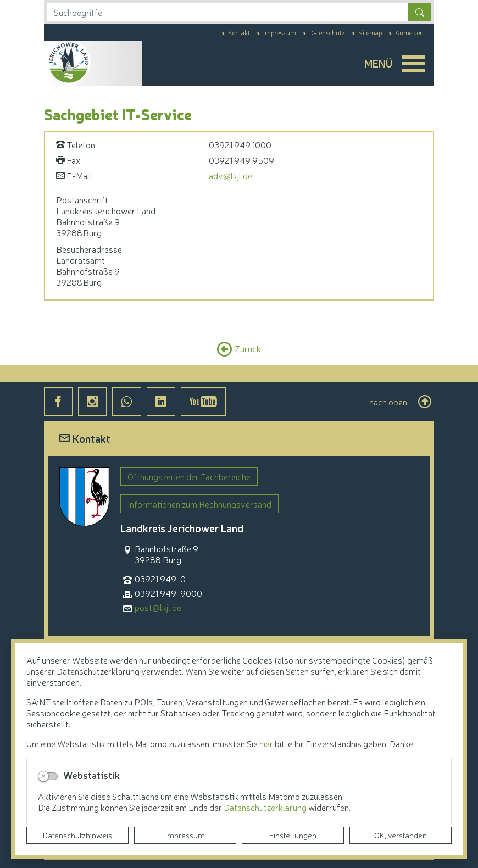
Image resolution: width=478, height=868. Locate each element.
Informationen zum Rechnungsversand (199, 504)
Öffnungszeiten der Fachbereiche (189, 476)
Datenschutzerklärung (266, 807)
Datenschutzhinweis (77, 835)
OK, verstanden (401, 835)
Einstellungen (293, 835)
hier (266, 743)
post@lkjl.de (158, 607)
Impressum (185, 835)
